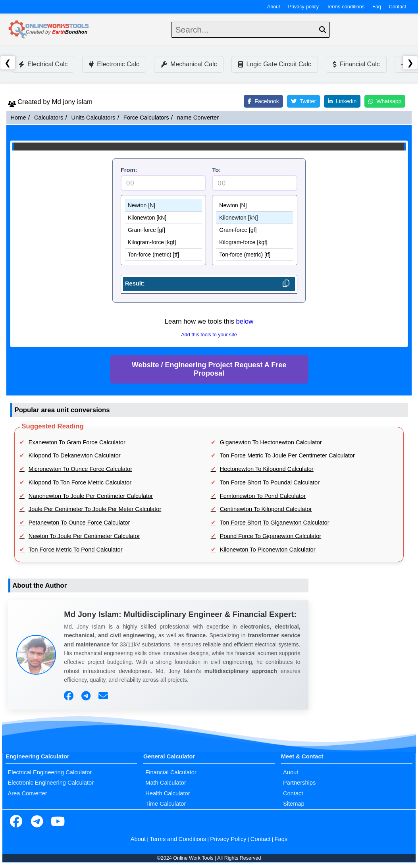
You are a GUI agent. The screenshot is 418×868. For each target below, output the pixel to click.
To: (216, 170)
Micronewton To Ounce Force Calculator (80, 469)
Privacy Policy (228, 839)
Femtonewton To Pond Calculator (263, 496)
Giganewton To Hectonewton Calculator (271, 442)
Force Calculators (146, 118)
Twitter (303, 101)
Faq (377, 7)
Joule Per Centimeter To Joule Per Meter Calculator (95, 509)
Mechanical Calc (189, 64)
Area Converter (27, 793)
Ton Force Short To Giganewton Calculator (275, 523)
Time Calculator (166, 804)
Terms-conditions (346, 7)
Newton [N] (163, 205)
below (245, 321)
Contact (398, 7)
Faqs (281, 839)
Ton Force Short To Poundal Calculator (270, 482)
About (274, 7)
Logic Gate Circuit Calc (275, 64)
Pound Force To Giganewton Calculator (271, 536)
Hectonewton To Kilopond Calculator (267, 469)
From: (129, 170)
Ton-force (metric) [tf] (163, 255)
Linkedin (342, 101)
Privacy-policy (304, 7)
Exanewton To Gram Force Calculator (77, 442)
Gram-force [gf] (163, 230)
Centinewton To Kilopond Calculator (266, 509)
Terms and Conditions (178, 839)
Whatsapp (385, 101)
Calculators (49, 118)
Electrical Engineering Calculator (50, 772)
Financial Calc (356, 64)
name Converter (198, 118)
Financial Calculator (171, 772)
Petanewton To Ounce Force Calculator (79, 523)
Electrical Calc (43, 64)
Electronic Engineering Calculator (51, 783)
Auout (291, 772)
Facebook (263, 101)
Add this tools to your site (209, 335)
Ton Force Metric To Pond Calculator (76, 550)
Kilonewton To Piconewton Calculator (268, 550)
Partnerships (299, 783)
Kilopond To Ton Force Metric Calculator (80, 482)
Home (18, 118)
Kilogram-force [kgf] (163, 242)
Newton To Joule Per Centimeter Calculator (84, 536)
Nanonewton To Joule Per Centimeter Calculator (91, 496)
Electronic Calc (114, 64)
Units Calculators (93, 118)
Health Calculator (168, 793)
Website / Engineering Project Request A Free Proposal (209, 369)
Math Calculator (166, 783)
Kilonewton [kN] (163, 218)
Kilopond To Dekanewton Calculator (75, 455)
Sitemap (294, 804)
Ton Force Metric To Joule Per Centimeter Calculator (287, 455)
